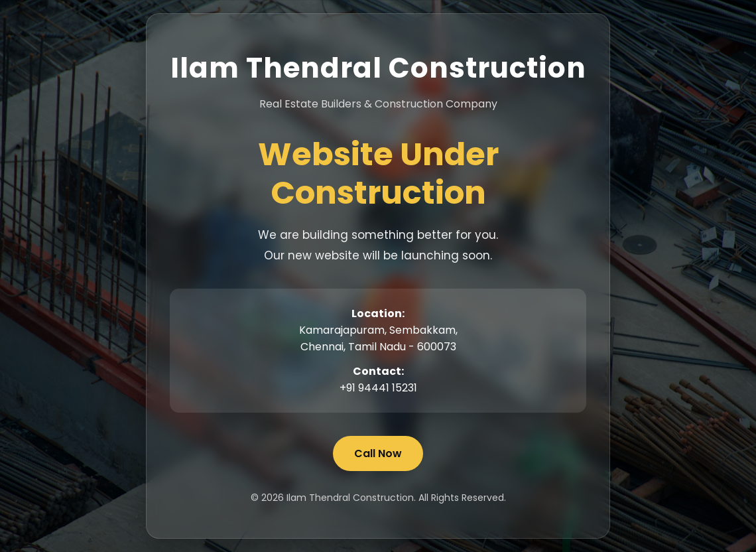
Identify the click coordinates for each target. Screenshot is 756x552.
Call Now (378, 453)
